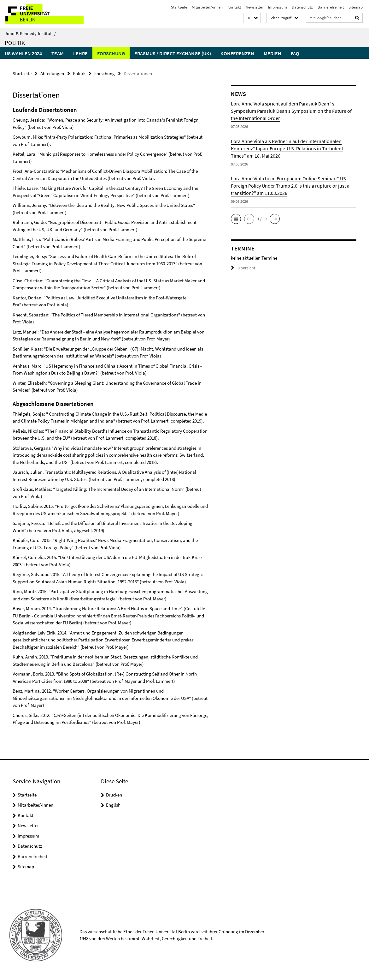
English (113, 805)
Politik (15, 43)
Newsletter (255, 7)
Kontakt (234, 7)
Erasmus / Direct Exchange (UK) (173, 53)
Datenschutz (302, 7)
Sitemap (356, 7)
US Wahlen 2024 (23, 53)
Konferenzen (237, 53)
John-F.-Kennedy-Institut (30, 33)
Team (58, 53)
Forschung (111, 53)
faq (295, 53)
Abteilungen (52, 73)
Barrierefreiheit (331, 7)
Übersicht (242, 268)
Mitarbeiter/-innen (207, 7)
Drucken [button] (114, 794)
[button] (252, 18)
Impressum (278, 7)
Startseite (179, 7)
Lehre (80, 53)
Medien (272, 53)
